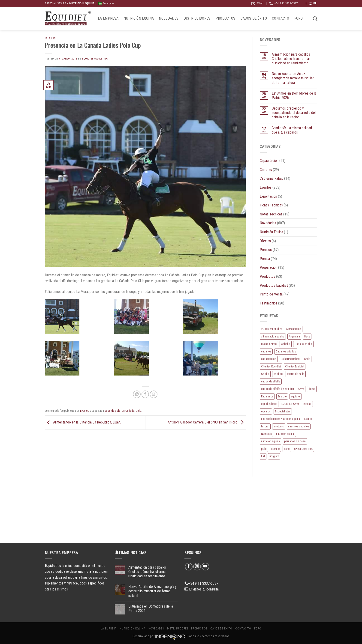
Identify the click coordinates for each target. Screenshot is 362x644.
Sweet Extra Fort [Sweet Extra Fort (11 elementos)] (303, 449)
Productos (226, 18)
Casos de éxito (254, 18)
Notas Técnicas (271, 214)
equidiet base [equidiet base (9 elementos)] (269, 404)
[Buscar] (315, 19)
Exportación (268, 196)
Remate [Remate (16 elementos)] (275, 449)
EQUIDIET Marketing (95, 59)
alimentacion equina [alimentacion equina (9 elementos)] (273, 336)
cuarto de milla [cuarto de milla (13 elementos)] (296, 374)
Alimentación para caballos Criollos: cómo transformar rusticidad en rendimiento (291, 59)
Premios (266, 250)
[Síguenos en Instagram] (311, 3)
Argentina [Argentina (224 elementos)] (294, 336)
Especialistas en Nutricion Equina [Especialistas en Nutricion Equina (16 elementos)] (281, 419)
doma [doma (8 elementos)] (312, 389)
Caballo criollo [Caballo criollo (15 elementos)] (303, 344)
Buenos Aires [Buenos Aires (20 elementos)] (269, 344)
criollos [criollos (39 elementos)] (278, 374)
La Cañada (128, 411)
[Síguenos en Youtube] (315, 3)
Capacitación (269, 161)
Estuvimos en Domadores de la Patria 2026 (294, 95)
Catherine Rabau (271, 178)
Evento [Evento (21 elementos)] (308, 419)
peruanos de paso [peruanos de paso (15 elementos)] (295, 441)
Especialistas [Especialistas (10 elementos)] (283, 411)
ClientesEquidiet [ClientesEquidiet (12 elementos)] (295, 366)
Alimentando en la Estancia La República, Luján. (83, 422)
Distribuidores (197, 18)
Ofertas (265, 241)
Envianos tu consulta (202, 589)
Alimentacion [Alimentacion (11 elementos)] (294, 329)
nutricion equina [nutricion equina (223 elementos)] (270, 441)
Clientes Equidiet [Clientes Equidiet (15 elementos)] (271, 366)
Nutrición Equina (139, 18)
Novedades (169, 18)
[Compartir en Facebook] (145, 394)
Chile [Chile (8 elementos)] (307, 359)
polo (139, 411)
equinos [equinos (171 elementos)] (266, 411)
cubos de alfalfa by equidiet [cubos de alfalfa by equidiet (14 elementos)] (278, 389)
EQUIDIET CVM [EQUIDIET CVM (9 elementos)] (290, 404)
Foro (299, 18)
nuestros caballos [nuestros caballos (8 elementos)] (299, 426)
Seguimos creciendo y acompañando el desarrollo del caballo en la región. (294, 113)
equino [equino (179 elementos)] (307, 404)
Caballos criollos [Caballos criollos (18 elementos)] (286, 351)
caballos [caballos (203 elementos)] (266, 351)
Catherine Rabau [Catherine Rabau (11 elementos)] (290, 359)
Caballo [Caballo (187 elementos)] (286, 344)
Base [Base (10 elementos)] (307, 336)
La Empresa (108, 18)
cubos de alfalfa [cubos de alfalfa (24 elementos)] (271, 381)
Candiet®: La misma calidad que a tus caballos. (292, 130)
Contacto (281, 18)
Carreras (266, 170)
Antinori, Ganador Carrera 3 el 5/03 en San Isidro (207, 422)
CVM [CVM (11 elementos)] (301, 389)
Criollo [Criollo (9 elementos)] (265, 374)
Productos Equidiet (274, 285)
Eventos (50, 38)
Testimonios (268, 303)
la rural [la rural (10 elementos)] (265, 426)
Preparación (268, 267)
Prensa (265, 259)
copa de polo (113, 411)
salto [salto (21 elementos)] (287, 449)
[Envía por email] (154, 394)
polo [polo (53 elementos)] (264, 449)
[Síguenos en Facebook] (306, 3)
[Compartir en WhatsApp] (137, 394)
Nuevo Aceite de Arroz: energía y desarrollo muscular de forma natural (293, 78)
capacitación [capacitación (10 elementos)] (269, 359)
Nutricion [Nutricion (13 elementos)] (266, 434)
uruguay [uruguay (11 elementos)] (274, 456)
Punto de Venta (271, 294)
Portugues (106, 3)
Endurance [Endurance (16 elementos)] (267, 396)
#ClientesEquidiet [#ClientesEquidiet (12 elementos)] (271, 329)
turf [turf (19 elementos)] (263, 456)
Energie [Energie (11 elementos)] (282, 396)
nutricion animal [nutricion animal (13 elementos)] (285, 434)
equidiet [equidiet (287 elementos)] (296, 396)
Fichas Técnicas (271, 205)
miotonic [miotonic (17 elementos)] (279, 426)
